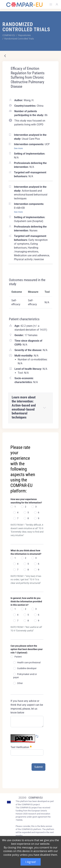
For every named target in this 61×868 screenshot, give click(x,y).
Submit (38, 767)
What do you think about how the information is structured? (26, 552)
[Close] (54, 435)
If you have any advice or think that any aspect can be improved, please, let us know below (27, 707)
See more (18, 148)
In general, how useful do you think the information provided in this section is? (26, 601)
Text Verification (21, 747)
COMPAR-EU (36, 798)
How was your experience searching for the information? (26, 501)
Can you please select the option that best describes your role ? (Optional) (27, 649)
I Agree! (31, 862)
